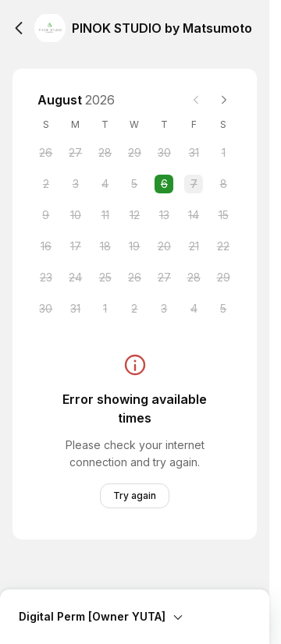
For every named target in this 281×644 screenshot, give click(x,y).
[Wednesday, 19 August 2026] (134, 246)
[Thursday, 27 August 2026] (164, 278)
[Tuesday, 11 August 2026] (105, 215)
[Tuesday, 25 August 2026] (105, 278)
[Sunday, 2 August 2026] (46, 184)
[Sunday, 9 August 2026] (46, 215)
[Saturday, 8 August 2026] (223, 184)
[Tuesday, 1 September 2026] (105, 309)
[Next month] (224, 100)
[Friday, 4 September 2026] (194, 309)
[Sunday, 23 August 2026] (46, 278)
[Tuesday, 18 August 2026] (105, 246)
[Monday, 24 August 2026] (76, 278)
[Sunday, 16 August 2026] (46, 246)
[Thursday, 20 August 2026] (164, 246)
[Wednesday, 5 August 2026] (134, 184)
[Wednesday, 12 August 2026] (134, 215)
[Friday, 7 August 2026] (194, 184)
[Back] (19, 28)
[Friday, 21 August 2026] (194, 246)
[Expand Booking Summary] (135, 607)
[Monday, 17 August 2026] (76, 246)
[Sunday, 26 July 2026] (46, 153)
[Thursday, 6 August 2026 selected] (164, 184)
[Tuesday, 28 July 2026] (105, 153)
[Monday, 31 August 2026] (76, 309)
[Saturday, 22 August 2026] (223, 246)
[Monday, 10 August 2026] (76, 215)
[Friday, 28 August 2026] (194, 278)
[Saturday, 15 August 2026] (223, 215)
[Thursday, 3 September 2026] (164, 309)
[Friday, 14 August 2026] (194, 215)
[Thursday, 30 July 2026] (164, 153)
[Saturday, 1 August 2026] (223, 153)
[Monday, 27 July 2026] (76, 153)
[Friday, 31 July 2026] (194, 153)
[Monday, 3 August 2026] (76, 184)
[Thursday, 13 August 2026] (164, 215)
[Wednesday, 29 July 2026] (134, 153)
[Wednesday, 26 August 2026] (134, 278)
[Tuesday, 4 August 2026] (105, 184)
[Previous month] (196, 100)
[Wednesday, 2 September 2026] (134, 309)
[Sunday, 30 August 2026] (46, 309)
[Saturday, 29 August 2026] (223, 278)
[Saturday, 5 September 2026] (223, 309)
